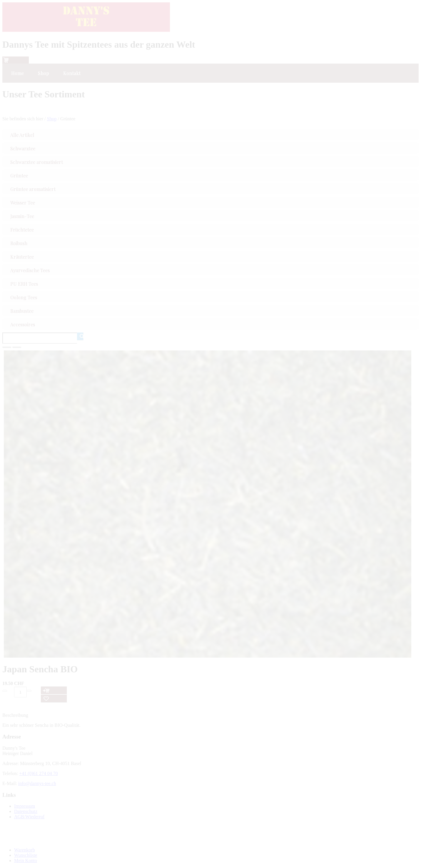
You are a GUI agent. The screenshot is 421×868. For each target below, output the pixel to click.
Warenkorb (25, 850)
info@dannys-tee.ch (37, 783)
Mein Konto (26, 860)
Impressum (25, 806)
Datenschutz (26, 811)
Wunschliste (26, 855)
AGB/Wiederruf (29, 817)
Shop (52, 119)
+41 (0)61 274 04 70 (39, 773)
